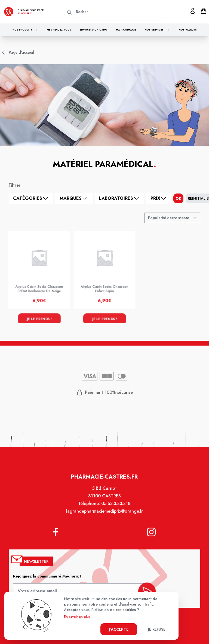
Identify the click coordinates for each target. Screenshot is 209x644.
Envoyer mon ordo (93, 30)
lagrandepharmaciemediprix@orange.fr (104, 515)
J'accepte (119, 629)
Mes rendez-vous (59, 30)
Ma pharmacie (126, 30)
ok (178, 198)
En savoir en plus (77, 617)
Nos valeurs (188, 30)
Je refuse (157, 629)
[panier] (204, 11)
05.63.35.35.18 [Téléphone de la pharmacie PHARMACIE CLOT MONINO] (116, 507)
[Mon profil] (193, 11)
